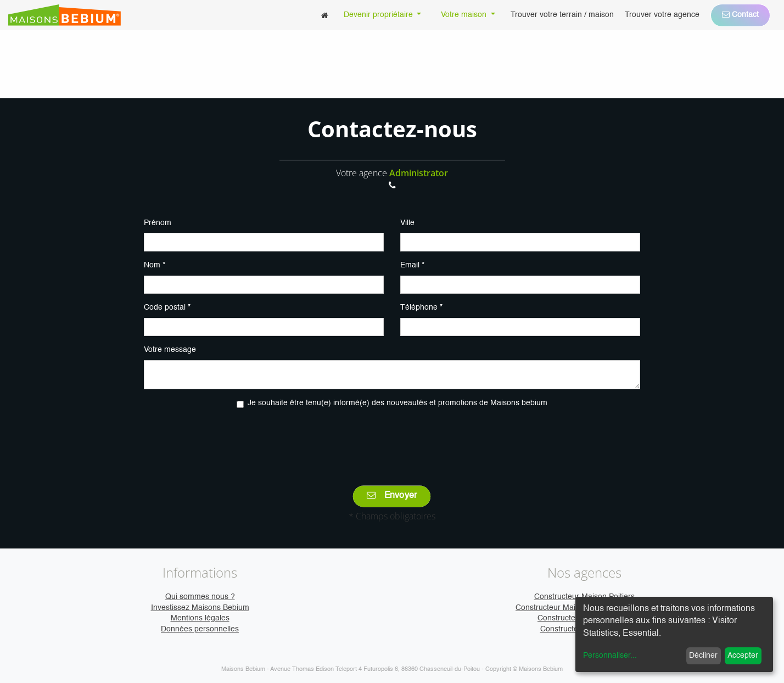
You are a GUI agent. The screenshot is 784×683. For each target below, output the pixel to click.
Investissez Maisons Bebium (200, 608)
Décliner (703, 656)
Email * (412, 265)
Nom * (155, 265)
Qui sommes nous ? (200, 597)
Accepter (743, 656)
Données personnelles (200, 629)
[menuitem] (325, 15)
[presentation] (392, 439)
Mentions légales (200, 618)
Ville (407, 223)
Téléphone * (421, 307)
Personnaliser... (610, 656)
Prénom (158, 223)
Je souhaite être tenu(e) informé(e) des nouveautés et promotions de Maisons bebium (397, 403)
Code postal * (167, 307)
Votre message (170, 350)
